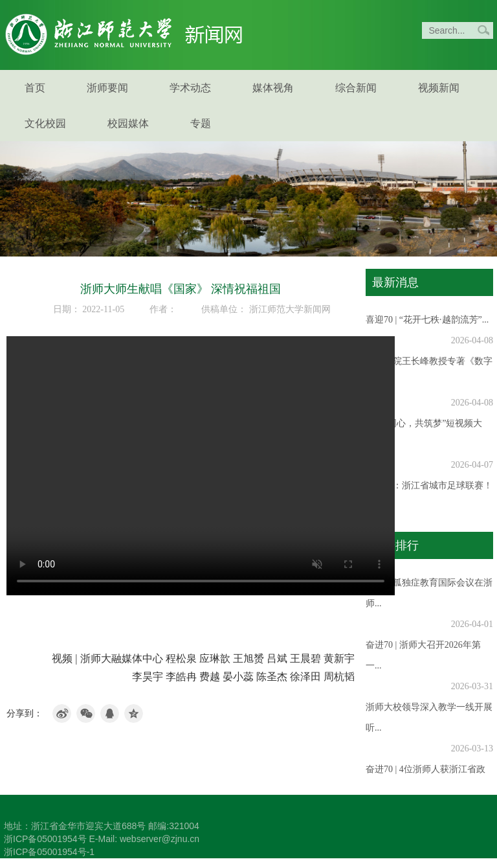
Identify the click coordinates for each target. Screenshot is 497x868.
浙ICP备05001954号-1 (49, 852)
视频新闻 (439, 88)
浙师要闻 (107, 88)
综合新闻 (356, 88)
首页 (35, 88)
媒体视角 (273, 88)
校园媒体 (128, 123)
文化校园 (45, 123)
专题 (201, 123)
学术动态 (190, 88)
